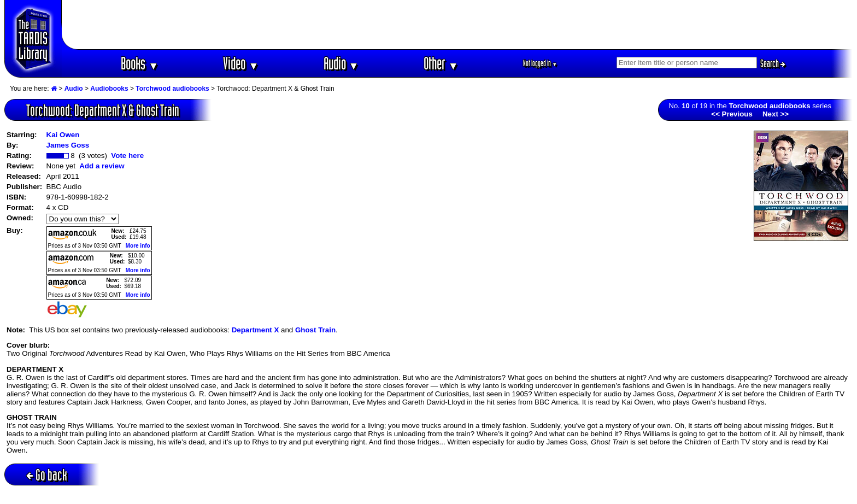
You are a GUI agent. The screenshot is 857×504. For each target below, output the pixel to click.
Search (773, 63)
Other (441, 63)
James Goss (68, 145)
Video (241, 63)
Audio (341, 63)
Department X (256, 330)
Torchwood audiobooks (172, 89)
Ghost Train (315, 330)
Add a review (102, 166)
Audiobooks (109, 89)
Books (140, 63)
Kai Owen (63, 135)
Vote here (127, 156)
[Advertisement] (457, 25)
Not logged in (540, 63)
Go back (47, 475)
